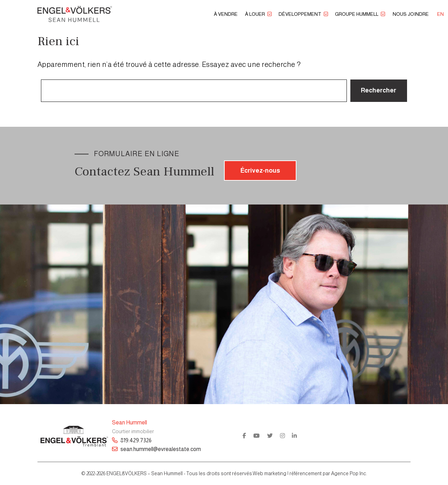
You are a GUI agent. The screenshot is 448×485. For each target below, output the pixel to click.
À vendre (226, 14)
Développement (300, 14)
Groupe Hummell (357, 14)
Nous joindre (411, 14)
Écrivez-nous (260, 171)
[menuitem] (440, 14)
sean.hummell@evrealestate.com (156, 449)
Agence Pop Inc (349, 473)
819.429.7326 (132, 440)
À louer (255, 14)
